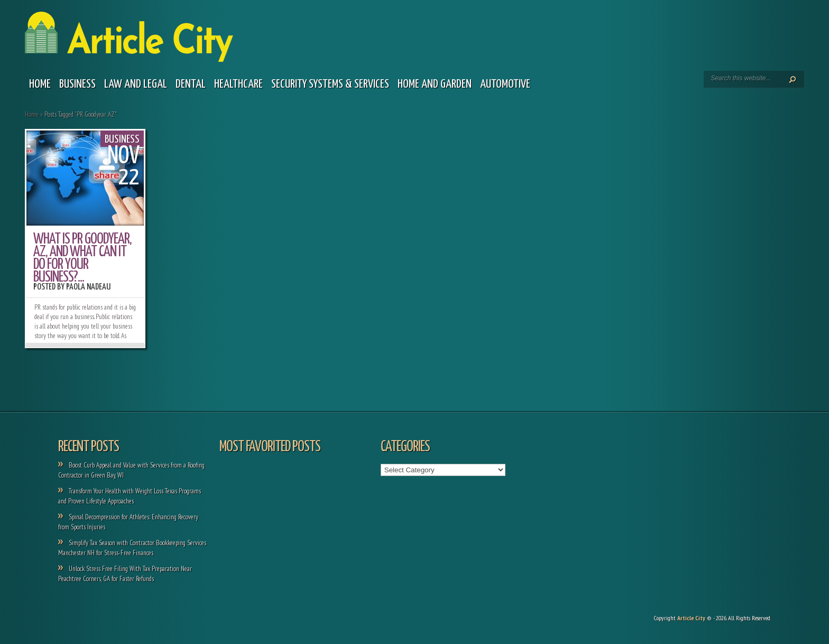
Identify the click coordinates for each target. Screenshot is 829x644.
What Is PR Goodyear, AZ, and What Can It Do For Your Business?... (82, 258)
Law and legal (136, 84)
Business (77, 84)
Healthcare (238, 84)
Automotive (505, 84)
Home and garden (435, 84)
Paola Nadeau (88, 287)
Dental (191, 84)
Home (40, 84)
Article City (691, 618)
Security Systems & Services (330, 84)
